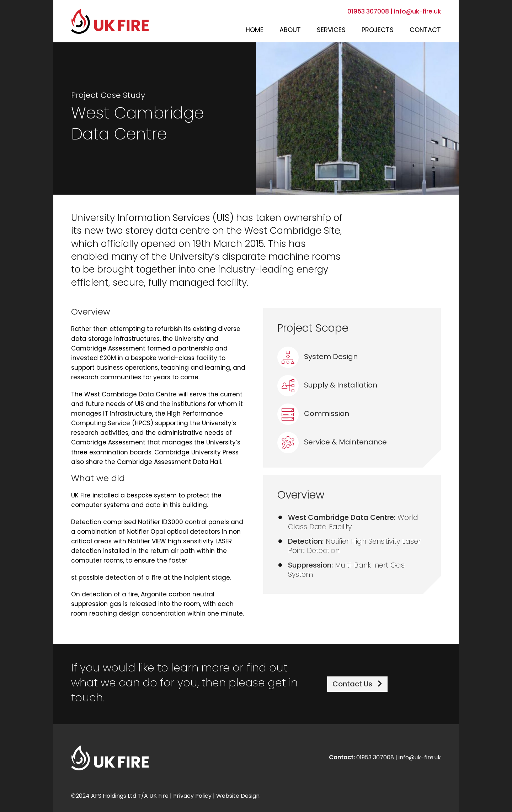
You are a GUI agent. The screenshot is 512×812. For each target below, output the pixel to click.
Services (331, 30)
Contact (425, 30)
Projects (378, 30)
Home (255, 30)
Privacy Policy (192, 796)
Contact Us (357, 684)
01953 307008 (369, 12)
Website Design (238, 796)
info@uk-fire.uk (417, 12)
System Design (318, 357)
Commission (313, 414)
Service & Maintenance (332, 443)
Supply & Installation (327, 386)
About (290, 30)
